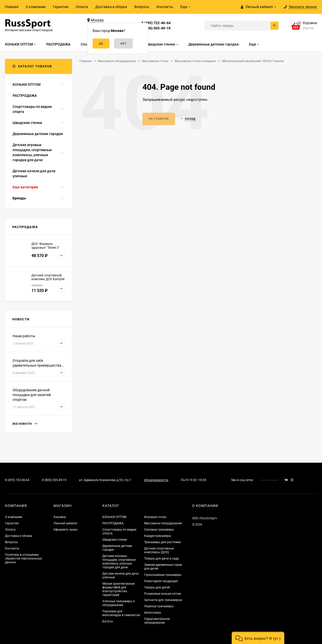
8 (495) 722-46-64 (156, 23)
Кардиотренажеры (158, 536)
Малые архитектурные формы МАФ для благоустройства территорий (118, 589)
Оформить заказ (66, 530)
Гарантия (61, 7)
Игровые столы (155, 517)
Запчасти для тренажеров (163, 600)
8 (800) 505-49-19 (156, 28)
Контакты (165, 7)
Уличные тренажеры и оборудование (118, 603)
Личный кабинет (66, 523)
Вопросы (142, 7)
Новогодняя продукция (161, 581)
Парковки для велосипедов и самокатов (121, 613)
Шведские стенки (115, 540)
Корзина (60, 517)
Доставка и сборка (111, 7)
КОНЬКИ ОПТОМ (114, 517)
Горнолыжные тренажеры (163, 575)
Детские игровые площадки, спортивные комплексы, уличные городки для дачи (119, 562)
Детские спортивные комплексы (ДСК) (159, 550)
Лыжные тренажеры (159, 606)
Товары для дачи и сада (162, 559)
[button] (258, 638)
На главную (159, 119)
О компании (36, 7)
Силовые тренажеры (159, 530)
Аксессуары (153, 613)
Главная (12, 7)
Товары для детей (157, 587)
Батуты (108, 621)
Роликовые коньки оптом (163, 594)
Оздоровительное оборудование (157, 621)
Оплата (82, 7)
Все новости (25, 424)
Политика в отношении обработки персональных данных (24, 559)
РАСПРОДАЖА (113, 523)
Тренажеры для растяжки (163, 542)
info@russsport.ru (156, 480)
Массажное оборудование (163, 523)
